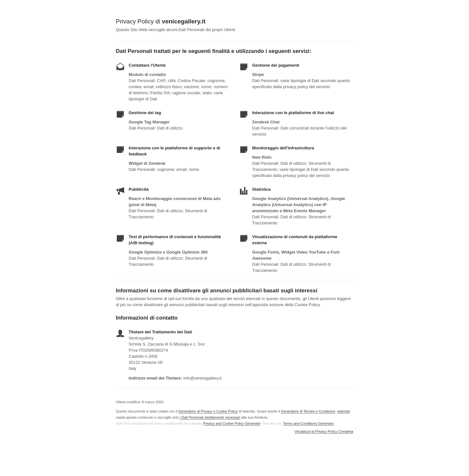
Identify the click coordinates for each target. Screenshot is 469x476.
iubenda (343, 411)
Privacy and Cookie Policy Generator (232, 423)
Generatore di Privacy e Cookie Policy (208, 411)
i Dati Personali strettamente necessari (210, 417)
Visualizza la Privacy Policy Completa (324, 432)
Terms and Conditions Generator (308, 423)
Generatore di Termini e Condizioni (308, 411)
